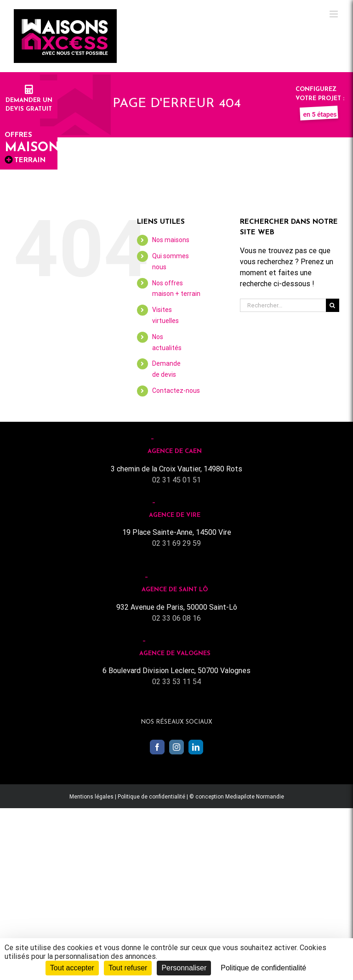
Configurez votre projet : (320, 98)
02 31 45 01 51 (176, 480)
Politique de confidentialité (151, 797)
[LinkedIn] (196, 747)
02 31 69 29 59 (176, 543)
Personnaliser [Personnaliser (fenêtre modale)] (184, 968)
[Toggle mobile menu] (334, 14)
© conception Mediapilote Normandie (237, 797)
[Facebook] (157, 747)
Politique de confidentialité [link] (263, 968)
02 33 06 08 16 (176, 618)
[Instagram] (176, 747)
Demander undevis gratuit (29, 100)
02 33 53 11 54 (176, 682)
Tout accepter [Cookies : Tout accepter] (72, 968)
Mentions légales (91, 797)
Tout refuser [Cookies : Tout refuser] (128, 968)
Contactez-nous (176, 391)
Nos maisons (171, 240)
